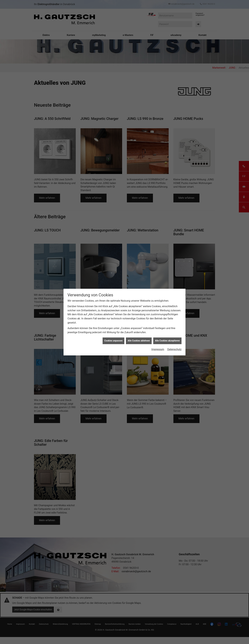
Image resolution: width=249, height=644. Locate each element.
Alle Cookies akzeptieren (167, 341)
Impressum (158, 349)
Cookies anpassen (113, 341)
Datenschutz (174, 349)
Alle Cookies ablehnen (139, 341)
